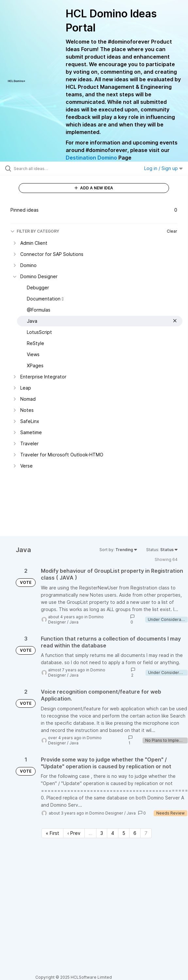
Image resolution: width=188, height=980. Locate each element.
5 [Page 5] (124, 833)
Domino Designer (106, 813)
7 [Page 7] (146, 833)
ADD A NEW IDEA (94, 188)
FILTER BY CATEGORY (35, 231)
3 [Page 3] (102, 833)
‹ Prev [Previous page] (74, 833)
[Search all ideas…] (51, 168)
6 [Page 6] (135, 833)
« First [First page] (52, 833)
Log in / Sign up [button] (163, 168)
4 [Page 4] (113, 833)
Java (74, 622)
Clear (172, 231)
